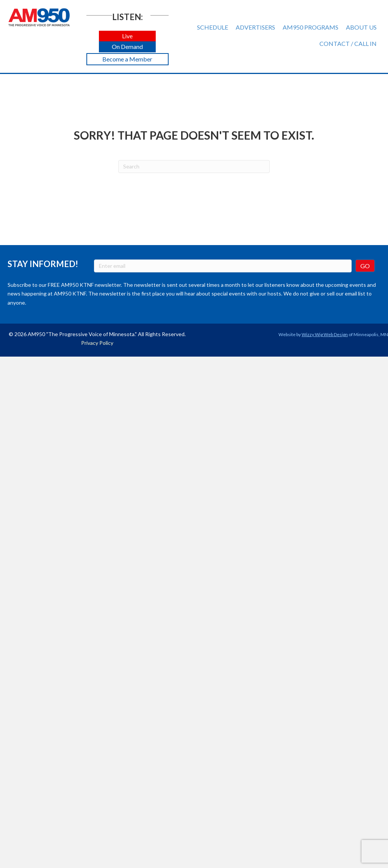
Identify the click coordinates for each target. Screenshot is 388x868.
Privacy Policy (97, 343)
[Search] (194, 167)
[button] (127, 36)
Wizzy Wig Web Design (325, 334)
